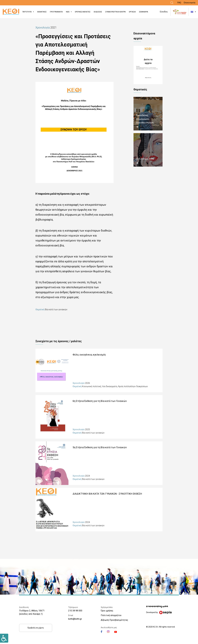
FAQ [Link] (179, 3)
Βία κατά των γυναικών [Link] (56, 309)
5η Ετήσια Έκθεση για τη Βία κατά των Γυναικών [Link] (100, 447)
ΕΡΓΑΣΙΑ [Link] (132, 12)
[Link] (172, 3)
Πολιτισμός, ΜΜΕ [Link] (145, 159)
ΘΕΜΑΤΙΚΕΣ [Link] (42, 12)
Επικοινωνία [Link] (190, 3)
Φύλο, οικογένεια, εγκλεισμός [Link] (89, 355)
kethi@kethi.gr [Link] (75, 619)
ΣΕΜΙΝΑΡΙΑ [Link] (144, 12)
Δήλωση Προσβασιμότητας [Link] (114, 620)
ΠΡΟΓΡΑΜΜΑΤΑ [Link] (56, 12)
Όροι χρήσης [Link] (107, 611)
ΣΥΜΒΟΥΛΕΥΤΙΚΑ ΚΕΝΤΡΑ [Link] (116, 12)
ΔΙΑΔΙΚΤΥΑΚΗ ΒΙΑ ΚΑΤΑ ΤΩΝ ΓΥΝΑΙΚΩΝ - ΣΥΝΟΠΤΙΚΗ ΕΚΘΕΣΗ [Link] (107, 494)
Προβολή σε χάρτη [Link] (36, 628)
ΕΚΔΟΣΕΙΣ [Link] (98, 12)
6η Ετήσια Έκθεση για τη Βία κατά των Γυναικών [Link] (100, 401)
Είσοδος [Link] (164, 12)
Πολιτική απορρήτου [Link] (111, 615)
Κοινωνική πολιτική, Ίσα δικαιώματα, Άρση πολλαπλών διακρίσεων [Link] (115, 386)
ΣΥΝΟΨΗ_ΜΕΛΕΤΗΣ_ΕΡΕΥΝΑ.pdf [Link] (148, 65)
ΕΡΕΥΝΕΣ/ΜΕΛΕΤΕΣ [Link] (83, 12)
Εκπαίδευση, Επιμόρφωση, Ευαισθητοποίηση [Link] (145, 119)
